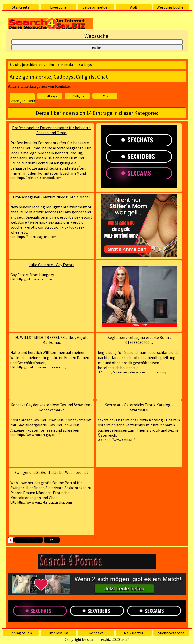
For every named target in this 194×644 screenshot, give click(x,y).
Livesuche (58, 7)
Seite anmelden (96, 7)
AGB (134, 7)
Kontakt (96, 633)
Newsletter (134, 633)
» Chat (105, 96)
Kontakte (68, 65)
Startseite (21, 7)
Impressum (58, 633)
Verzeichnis (48, 65)
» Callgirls (77, 96)
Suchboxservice (171, 633)
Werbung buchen (171, 7)
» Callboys (50, 96)
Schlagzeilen (21, 633)
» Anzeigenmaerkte (23, 98)
